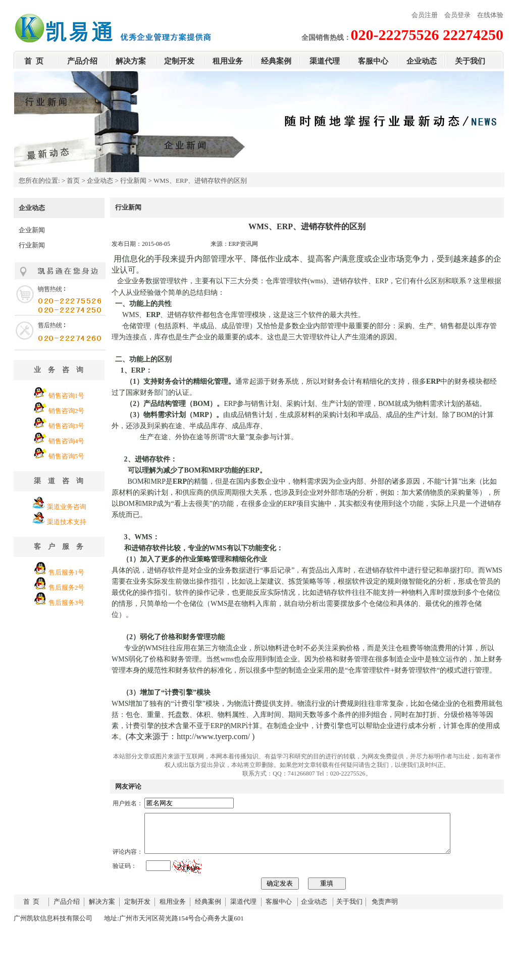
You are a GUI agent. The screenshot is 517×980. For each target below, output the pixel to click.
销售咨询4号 (67, 441)
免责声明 (385, 909)
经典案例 (276, 61)
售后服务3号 (67, 603)
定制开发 (179, 61)
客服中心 (373, 61)
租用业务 (228, 61)
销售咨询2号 (67, 411)
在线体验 (490, 15)
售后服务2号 (67, 587)
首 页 (34, 61)
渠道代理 (325, 61)
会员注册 (425, 15)
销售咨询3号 (67, 426)
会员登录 (457, 15)
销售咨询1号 (67, 396)
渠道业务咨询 (67, 507)
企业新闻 (32, 230)
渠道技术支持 (67, 522)
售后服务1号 (67, 572)
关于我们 (470, 61)
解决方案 (131, 61)
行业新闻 (133, 180)
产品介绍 (82, 61)
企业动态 (422, 61)
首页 (73, 180)
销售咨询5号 (67, 456)
